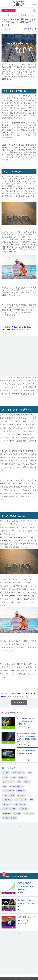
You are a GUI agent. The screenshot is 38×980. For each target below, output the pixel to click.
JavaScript (7, 804)
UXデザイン (21, 791)
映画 (30, 773)
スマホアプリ (23, 809)
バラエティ (23, 777)
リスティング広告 (20, 804)
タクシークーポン (9, 782)
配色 (19, 782)
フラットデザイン (9, 795)
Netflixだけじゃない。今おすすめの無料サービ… (26, 903)
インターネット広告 (9, 809)
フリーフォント (29, 813)
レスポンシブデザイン (10, 818)
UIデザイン (21, 795)
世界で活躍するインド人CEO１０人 (26, 919)
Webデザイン (7, 800)
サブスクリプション (19, 773)
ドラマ (13, 777)
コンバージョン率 (21, 800)
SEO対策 (17, 813)
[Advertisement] (19, 357)
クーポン (6, 773)
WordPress (7, 813)
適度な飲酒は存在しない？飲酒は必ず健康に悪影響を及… (26, 886)
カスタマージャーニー (17, 786)
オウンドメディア (9, 791)
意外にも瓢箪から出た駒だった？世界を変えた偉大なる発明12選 (26, 721)
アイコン (27, 782)
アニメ (5, 777)
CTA (5, 786)
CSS (31, 800)
